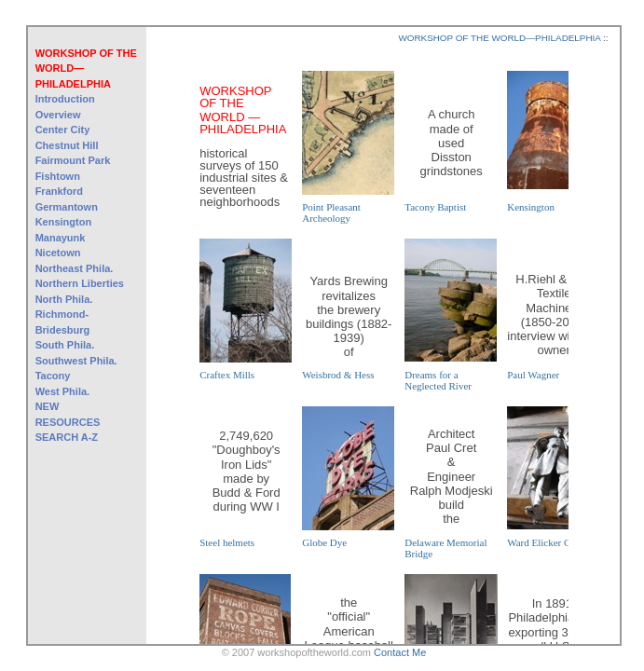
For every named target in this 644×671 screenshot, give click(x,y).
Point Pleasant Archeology (331, 212)
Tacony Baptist (435, 207)
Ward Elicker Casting (551, 542)
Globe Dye (324, 542)
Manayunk (61, 238)
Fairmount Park (73, 160)
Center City (63, 130)
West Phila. (62, 391)
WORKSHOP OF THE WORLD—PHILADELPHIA (86, 68)
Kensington (64, 222)
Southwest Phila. (76, 361)
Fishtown (58, 176)
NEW (48, 406)
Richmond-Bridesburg (63, 322)
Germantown (67, 207)
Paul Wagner (533, 375)
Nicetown (58, 253)
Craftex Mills (227, 375)
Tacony (53, 376)
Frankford (59, 191)
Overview (58, 115)
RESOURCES (68, 422)
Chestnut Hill (67, 145)
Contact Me (400, 652)
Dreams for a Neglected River (438, 380)
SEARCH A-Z (67, 437)
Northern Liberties (80, 283)
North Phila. (64, 299)
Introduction (65, 99)
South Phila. (65, 345)
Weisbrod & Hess (338, 375)
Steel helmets (227, 542)
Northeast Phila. (75, 268)
